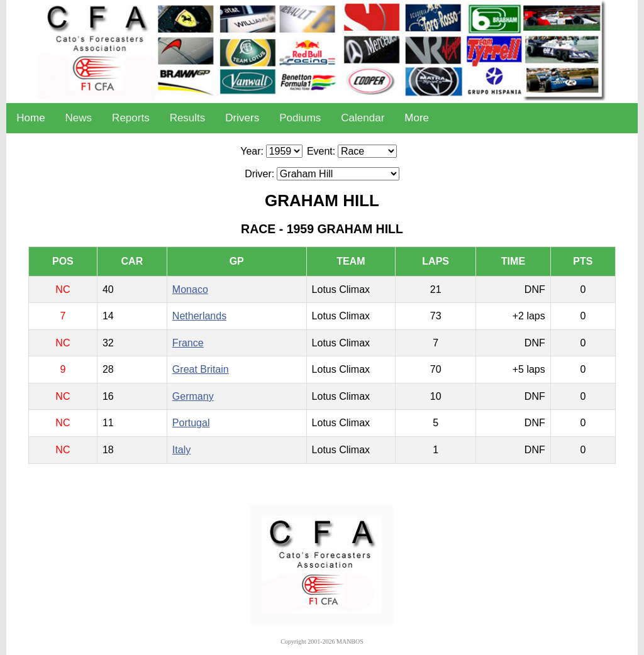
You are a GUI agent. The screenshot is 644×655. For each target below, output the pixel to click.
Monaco (190, 289)
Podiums (300, 118)
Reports (131, 118)
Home (31, 118)
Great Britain (201, 369)
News (79, 118)
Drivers (242, 118)
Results (188, 118)
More (417, 118)
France (188, 343)
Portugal (191, 423)
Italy (181, 450)
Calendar (363, 118)
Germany (193, 396)
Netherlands (199, 316)
